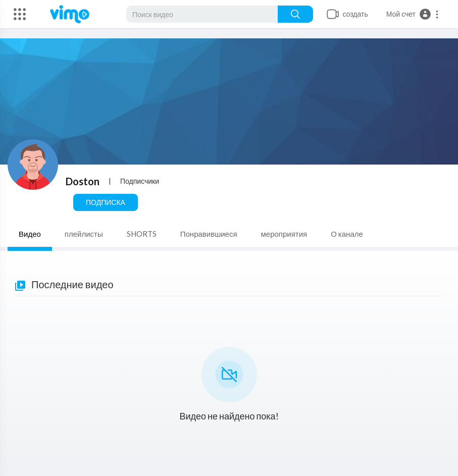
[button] (413, 14)
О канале (347, 234)
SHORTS (142, 234)
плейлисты (84, 234)
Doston (83, 181)
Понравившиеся (209, 234)
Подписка (106, 202)
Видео (30, 234)
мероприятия (284, 234)
